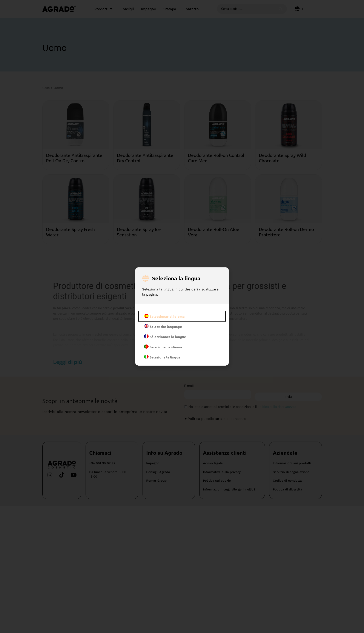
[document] (182, 316)
